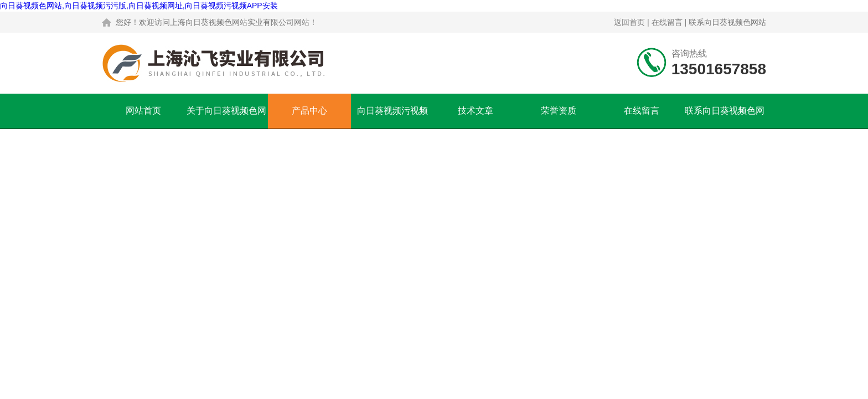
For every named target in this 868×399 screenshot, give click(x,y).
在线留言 (667, 22)
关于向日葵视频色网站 (226, 117)
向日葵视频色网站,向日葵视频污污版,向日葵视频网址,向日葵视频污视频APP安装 (139, 6)
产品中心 (309, 111)
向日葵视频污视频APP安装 (392, 117)
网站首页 (143, 111)
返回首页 (629, 22)
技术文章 (476, 111)
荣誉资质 (559, 111)
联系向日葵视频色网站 (727, 22)
